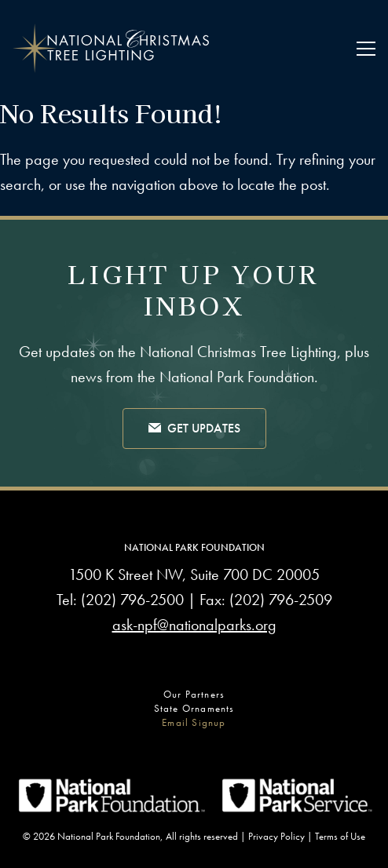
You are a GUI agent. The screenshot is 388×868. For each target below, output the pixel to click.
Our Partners (194, 694)
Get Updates (194, 429)
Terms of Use (340, 836)
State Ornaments (194, 708)
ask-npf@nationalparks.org (194, 625)
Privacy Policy (276, 836)
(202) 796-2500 (132, 600)
